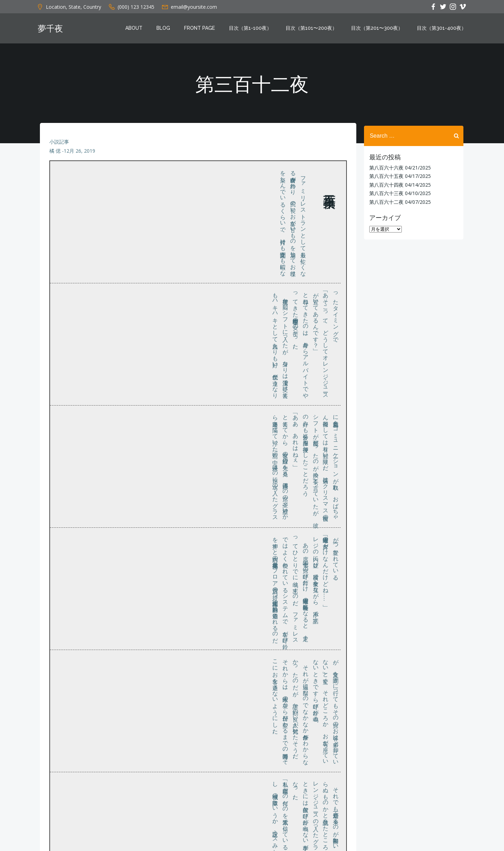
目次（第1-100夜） (252, 29)
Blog (165, 29)
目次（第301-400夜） (443, 29)
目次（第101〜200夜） (313, 29)
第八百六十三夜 (385, 193)
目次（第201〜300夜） (378, 29)
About (135, 29)
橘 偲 (55, 155)
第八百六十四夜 (385, 184)
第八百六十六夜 (385, 167)
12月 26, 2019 (80, 155)
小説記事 (59, 146)
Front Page (201, 29)
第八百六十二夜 (385, 201)
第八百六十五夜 (385, 176)
